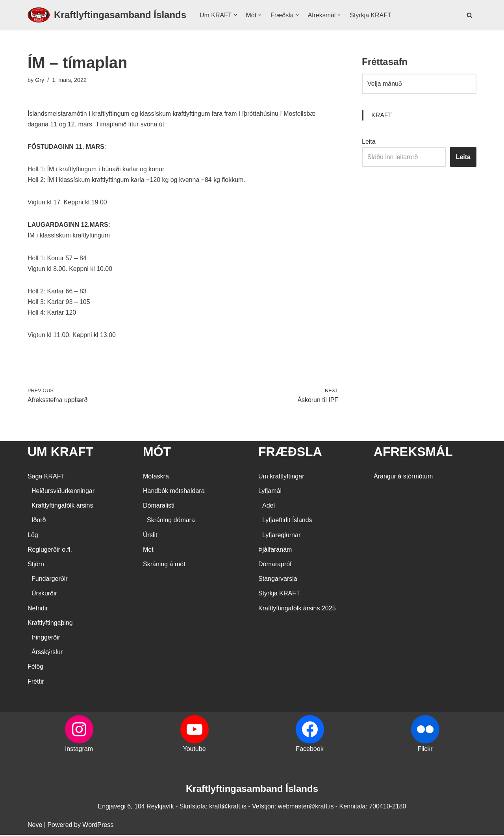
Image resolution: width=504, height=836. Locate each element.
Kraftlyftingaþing (50, 624)
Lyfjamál (270, 492)
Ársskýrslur (47, 653)
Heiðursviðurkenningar (63, 492)
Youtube (194, 750)
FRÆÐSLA (290, 452)
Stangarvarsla (278, 580)
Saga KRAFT (46, 477)
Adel (269, 507)
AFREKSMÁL (413, 452)
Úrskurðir (44, 594)
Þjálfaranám (275, 551)
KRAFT (382, 115)
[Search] (470, 15)
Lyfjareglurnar (281, 536)
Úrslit (150, 536)
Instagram (79, 750)
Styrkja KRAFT (371, 15)
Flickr (425, 750)
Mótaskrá (156, 477)
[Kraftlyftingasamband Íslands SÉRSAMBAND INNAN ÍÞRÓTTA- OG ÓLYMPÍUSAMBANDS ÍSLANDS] (107, 15)
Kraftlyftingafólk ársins (62, 507)
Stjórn (36, 565)
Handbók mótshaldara (174, 492)
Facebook (309, 750)
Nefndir (38, 609)
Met (148, 551)
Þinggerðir (46, 639)
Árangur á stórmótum (403, 477)
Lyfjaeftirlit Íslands (287, 521)
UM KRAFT (60, 452)
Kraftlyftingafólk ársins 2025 (297, 609)
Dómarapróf (275, 565)
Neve (35, 826)
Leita (369, 142)
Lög (33, 536)
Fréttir (36, 682)
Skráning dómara (171, 521)
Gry (40, 80)
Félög (35, 668)
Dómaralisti (159, 507)
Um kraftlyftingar (281, 477)
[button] (235, 15)
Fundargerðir (50, 580)
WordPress (98, 826)
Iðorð (39, 521)
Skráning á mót (164, 565)
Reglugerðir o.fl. (50, 551)
